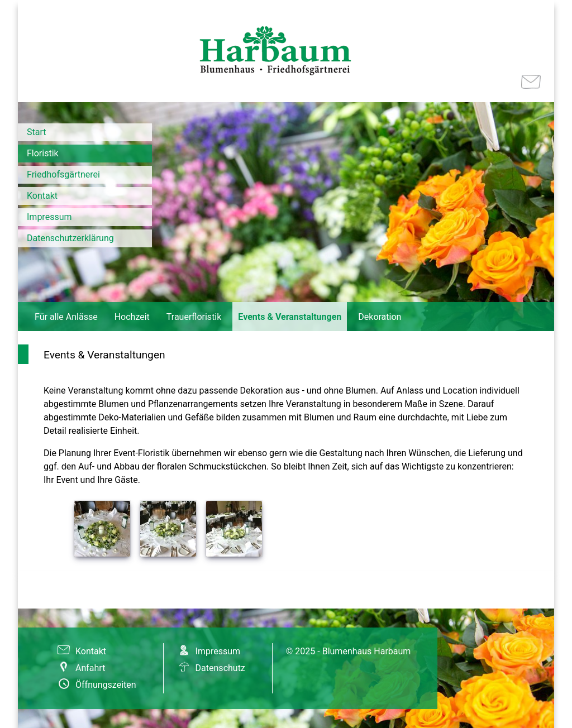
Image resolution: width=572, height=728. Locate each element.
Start (36, 132)
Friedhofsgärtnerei (63, 174)
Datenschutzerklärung (70, 238)
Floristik (43, 153)
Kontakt (42, 196)
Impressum (49, 217)
